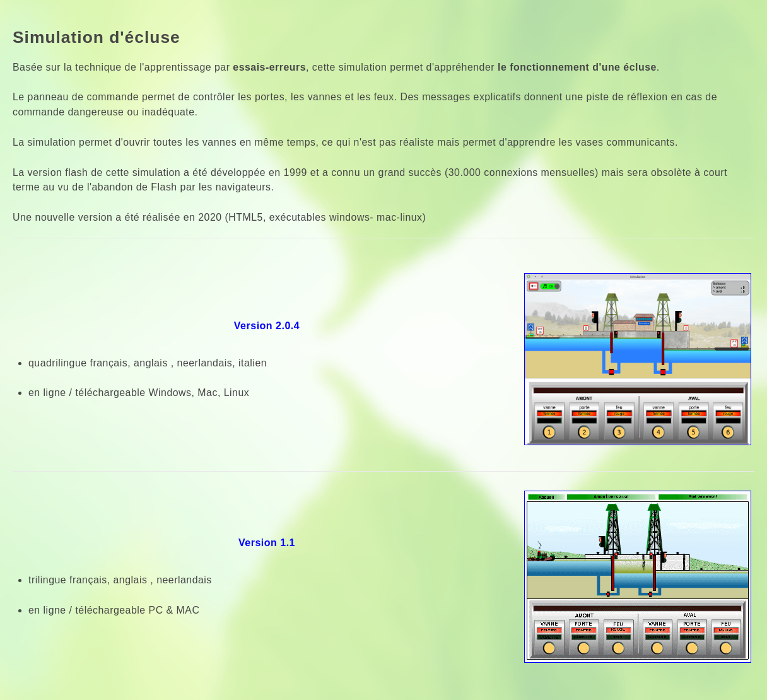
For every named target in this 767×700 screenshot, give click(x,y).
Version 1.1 (267, 543)
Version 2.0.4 (267, 326)
